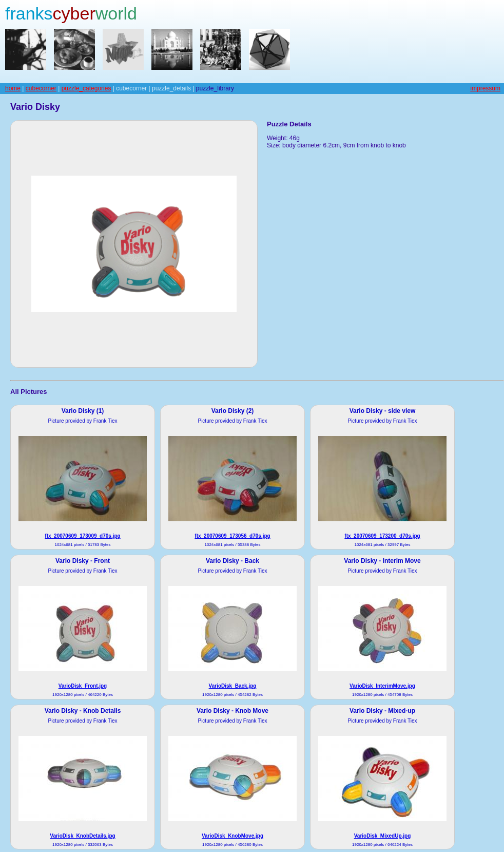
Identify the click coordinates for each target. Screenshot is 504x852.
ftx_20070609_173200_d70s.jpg (382, 536)
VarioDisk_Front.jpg (83, 686)
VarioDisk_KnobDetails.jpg (82, 836)
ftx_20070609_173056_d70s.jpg (232, 536)
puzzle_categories (86, 88)
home (13, 88)
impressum (485, 88)
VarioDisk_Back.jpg (233, 686)
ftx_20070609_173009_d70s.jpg (82, 536)
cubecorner (41, 88)
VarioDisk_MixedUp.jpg (383, 836)
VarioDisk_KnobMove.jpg (232, 836)
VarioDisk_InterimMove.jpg (382, 686)
